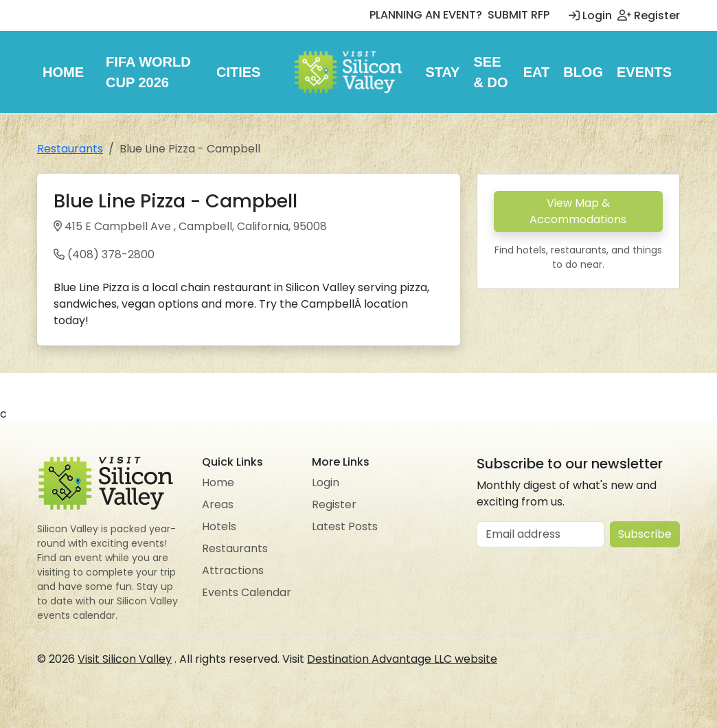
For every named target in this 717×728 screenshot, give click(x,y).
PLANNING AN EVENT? (426, 15)
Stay (442, 72)
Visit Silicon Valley (125, 659)
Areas (218, 504)
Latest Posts (345, 526)
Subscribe (645, 534)
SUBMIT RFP (519, 15)
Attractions (233, 570)
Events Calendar (247, 592)
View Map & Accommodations (578, 211)
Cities (238, 72)
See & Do (490, 72)
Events (644, 72)
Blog (583, 72)
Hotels (219, 526)
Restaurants (70, 149)
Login (590, 15)
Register (649, 15)
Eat (537, 72)
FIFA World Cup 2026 (148, 72)
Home (63, 72)
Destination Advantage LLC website (402, 659)
